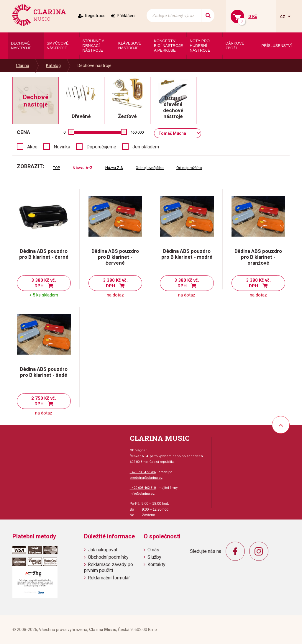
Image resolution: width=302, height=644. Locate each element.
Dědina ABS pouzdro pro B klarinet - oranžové (258, 257)
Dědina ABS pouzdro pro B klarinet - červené (115, 257)
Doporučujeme (101, 147)
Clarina (23, 65)
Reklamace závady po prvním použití (109, 567)
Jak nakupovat (103, 550)
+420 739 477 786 (143, 472)
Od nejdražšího (189, 168)
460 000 (137, 132)
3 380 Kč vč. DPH (44, 283)
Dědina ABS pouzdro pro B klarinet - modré (187, 254)
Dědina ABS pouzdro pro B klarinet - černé (44, 254)
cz (283, 16)
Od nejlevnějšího (150, 168)
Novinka (62, 147)
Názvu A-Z (83, 168)
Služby (154, 557)
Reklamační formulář (109, 578)
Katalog (53, 65)
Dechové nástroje (95, 65)
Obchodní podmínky (108, 557)
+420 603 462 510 (143, 488)
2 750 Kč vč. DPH (44, 401)
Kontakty (156, 564)
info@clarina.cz (142, 494)
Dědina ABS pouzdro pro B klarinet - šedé (44, 372)
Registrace (95, 16)
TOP (56, 168)
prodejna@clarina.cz (146, 478)
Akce (32, 147)
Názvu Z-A (114, 168)
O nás (153, 550)
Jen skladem (146, 147)
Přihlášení (126, 16)
